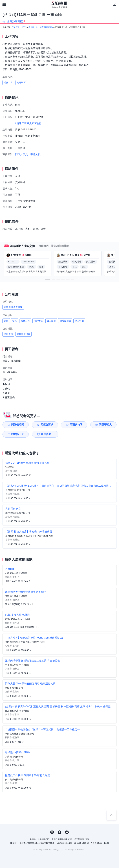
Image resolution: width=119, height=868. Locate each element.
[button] (48, 279)
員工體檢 (51, 321)
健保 (15, 321)
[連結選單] (4, 4)
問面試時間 (76, 425)
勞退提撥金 (65, 321)
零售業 (31, 27)
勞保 (6, 321)
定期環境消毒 (24, 334)
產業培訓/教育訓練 (13, 307)
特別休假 (38, 321)
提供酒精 (8, 334)
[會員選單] (115, 4)
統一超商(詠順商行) (44, 27)
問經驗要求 (47, 425)
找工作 (24, 27)
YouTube (67, 832)
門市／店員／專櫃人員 (28, 154)
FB (59, 832)
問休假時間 (18, 425)
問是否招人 (105, 425)
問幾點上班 (18, 434)
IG (52, 832)
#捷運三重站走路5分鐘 (28, 123)
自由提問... (47, 434)
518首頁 (16, 27)
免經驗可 (21, 82)
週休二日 (8, 82)
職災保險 (79, 321)
